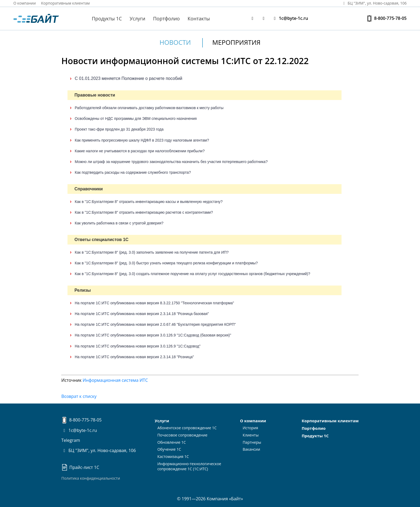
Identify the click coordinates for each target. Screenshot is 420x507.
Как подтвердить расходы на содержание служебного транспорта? (133, 172)
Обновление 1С (172, 442)
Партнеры (252, 442)
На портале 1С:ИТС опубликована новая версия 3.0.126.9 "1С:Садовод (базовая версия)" (153, 335)
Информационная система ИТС (115, 380)
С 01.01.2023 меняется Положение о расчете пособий (128, 78)
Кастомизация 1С (173, 456)
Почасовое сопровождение (182, 435)
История (250, 428)
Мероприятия (237, 42)
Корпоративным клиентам (66, 3)
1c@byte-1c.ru (290, 18)
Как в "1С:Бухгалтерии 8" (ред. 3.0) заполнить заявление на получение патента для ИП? (152, 252)
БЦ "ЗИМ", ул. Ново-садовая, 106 (99, 450)
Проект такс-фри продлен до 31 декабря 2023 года (119, 129)
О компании (25, 3)
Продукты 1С (107, 18)
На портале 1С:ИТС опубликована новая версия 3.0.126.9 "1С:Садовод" (138, 346)
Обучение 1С (169, 449)
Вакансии (251, 449)
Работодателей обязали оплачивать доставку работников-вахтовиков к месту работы (149, 108)
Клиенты (251, 435)
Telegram (71, 440)
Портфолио (167, 18)
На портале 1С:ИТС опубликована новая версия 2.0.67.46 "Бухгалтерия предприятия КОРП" (155, 324)
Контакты (199, 18)
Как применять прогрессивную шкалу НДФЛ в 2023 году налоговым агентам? (142, 140)
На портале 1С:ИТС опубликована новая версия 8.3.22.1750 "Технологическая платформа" (154, 303)
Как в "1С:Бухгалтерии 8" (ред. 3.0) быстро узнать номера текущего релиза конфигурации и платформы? (166, 263)
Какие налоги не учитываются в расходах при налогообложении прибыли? (140, 151)
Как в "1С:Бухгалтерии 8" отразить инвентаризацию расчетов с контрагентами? (144, 212)
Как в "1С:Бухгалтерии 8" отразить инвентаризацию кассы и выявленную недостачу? (149, 202)
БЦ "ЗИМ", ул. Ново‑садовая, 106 (374, 3)
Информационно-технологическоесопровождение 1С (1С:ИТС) (189, 466)
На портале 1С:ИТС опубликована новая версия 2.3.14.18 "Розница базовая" (142, 314)
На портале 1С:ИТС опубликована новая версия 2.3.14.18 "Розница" (134, 357)
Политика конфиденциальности (91, 478)
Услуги (137, 18)
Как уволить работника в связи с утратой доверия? (119, 223)
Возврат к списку (79, 396)
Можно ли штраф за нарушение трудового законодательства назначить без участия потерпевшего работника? (171, 162)
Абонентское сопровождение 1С (187, 428)
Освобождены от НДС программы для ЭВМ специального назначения (136, 119)
